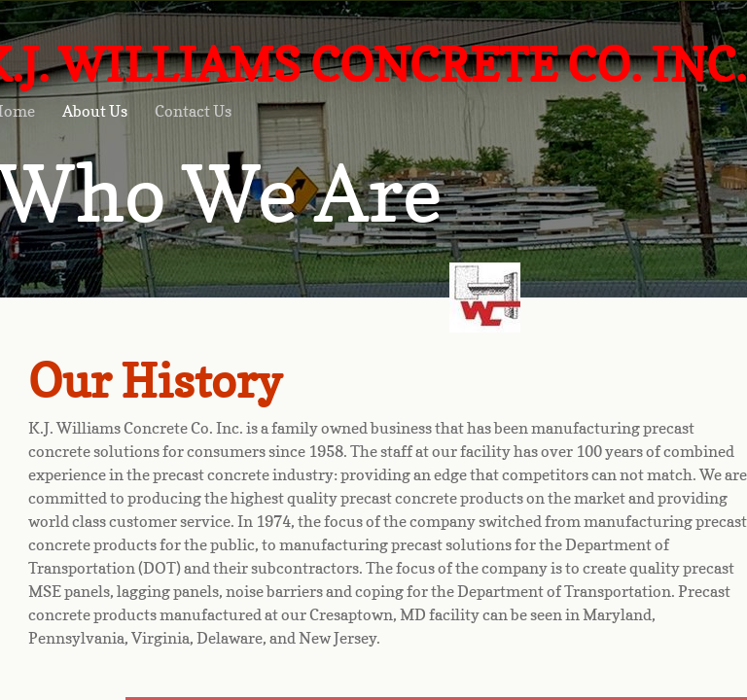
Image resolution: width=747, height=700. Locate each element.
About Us (95, 111)
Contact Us (193, 111)
